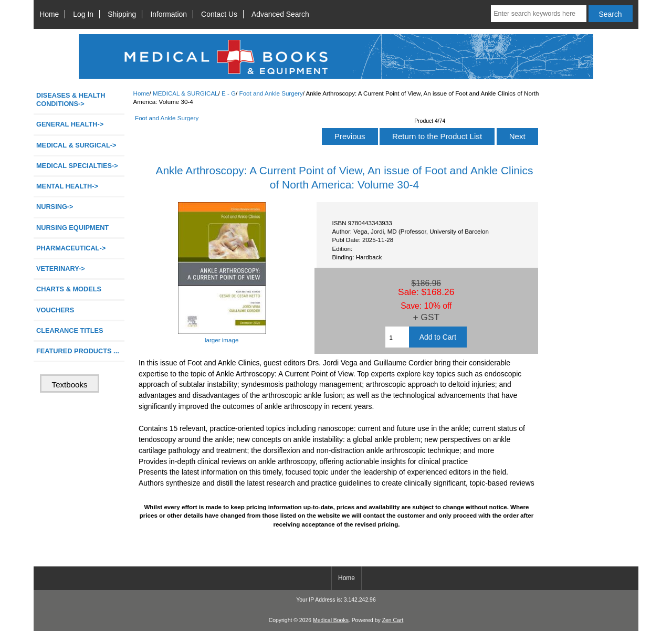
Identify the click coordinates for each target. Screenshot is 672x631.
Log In (83, 14)
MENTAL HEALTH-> (67, 186)
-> (76, 145)
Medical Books (331, 620)
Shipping (122, 14)
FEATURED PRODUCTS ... (78, 351)
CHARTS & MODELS (69, 289)
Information (169, 14)
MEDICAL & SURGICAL (186, 93)
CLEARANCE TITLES (70, 330)
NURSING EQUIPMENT (72, 228)
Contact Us (219, 14)
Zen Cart (393, 620)
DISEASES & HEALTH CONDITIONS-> (71, 99)
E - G (229, 93)
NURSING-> (55, 207)
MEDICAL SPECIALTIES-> (77, 166)
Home (49, 14)
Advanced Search (280, 14)
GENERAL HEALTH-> (70, 124)
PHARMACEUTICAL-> (71, 248)
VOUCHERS (55, 310)
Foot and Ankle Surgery (271, 93)
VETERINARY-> (61, 269)
